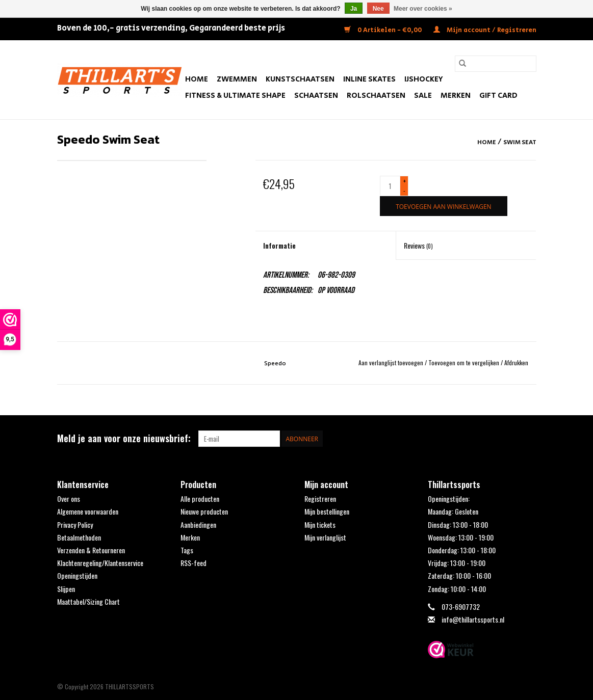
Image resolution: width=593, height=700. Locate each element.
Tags (187, 550)
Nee (378, 9)
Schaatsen (316, 96)
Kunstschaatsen (300, 79)
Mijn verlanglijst (325, 537)
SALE (423, 96)
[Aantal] (390, 186)
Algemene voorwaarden (88, 511)
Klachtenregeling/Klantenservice (100, 563)
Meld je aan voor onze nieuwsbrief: (124, 438)
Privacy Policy (75, 524)
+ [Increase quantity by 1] (405, 181)
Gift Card (498, 96)
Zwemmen (237, 79)
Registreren (320, 499)
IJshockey (424, 79)
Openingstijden (77, 575)
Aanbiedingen (198, 524)
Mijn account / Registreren (485, 30)
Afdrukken (516, 362)
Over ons (69, 499)
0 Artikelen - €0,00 (384, 30)
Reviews (418, 245)
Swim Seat (520, 142)
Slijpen (66, 589)
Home (197, 79)
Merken (456, 96)
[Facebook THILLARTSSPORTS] (510, 439)
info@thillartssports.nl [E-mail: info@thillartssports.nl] (473, 619)
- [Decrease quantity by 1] (404, 190)
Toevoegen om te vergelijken (465, 362)
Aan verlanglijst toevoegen (392, 362)
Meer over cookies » (423, 9)
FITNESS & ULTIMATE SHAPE (235, 96)
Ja (354, 9)
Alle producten (200, 499)
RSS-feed (194, 563)
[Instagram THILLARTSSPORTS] (528, 439)
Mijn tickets (320, 524)
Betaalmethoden (79, 537)
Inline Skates (369, 79)
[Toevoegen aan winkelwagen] (443, 206)
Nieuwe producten (204, 511)
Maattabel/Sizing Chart (88, 601)
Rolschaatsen (376, 96)
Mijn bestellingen (327, 511)
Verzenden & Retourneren (91, 550)
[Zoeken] (496, 64)
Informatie (279, 245)
